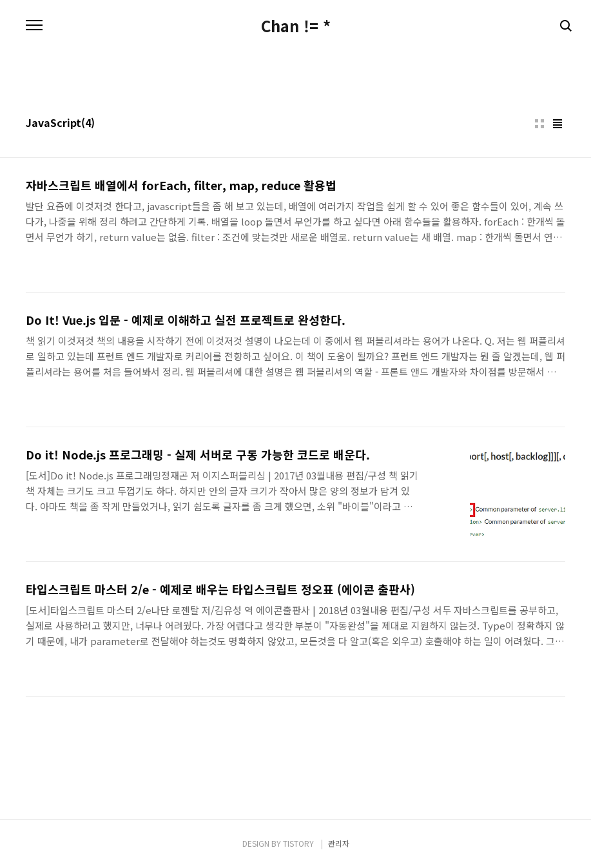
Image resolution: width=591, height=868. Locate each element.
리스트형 (557, 124)
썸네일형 (539, 124)
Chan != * (296, 26)
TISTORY (298, 843)
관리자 (339, 843)
